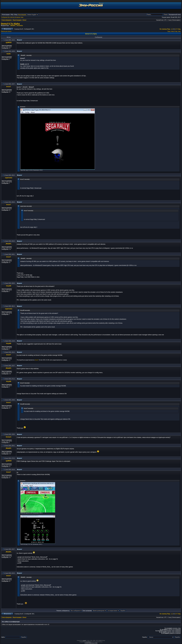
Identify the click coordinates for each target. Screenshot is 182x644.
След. (179, 29)
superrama (9, 178)
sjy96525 (9, 42)
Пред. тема (171, 31)
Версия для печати (6, 31)
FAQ (12, 15)
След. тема (177, 31)
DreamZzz (20, 25)
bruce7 (9, 87)
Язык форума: (22, 15)
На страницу (163, 29)
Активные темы (19, 17)
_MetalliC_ (13, 25)
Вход (16, 15)
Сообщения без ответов (8, 17)
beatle (9, 54)
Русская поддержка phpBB (91, 643)
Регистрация (6, 15)
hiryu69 (9, 286)
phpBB (84, 641)
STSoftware (88, 642)
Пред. (169, 29)
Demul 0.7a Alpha (10, 24)
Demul (25, 20)
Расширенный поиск (175, 15)
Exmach (9, 437)
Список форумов (7, 20)
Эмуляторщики (17, 20)
